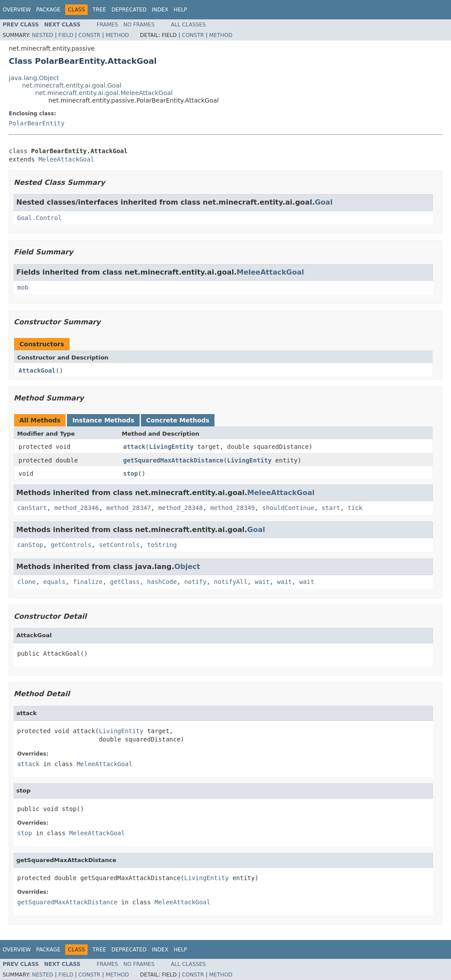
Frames (108, 25)
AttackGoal (37, 371)
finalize (87, 582)
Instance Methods (103, 420)
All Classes (188, 25)
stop (131, 473)
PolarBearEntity (37, 123)
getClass (125, 582)
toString (162, 545)
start (331, 508)
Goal (324, 202)
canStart (32, 508)
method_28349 (232, 508)
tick (355, 508)
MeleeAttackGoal (66, 159)
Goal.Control (39, 218)
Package (48, 10)
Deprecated (129, 10)
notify (195, 582)
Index (160, 10)
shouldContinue (288, 508)
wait (262, 582)
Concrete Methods (178, 420)
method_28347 (128, 508)
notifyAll (231, 582)
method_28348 (180, 508)
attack (135, 447)
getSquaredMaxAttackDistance (174, 460)
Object (187, 567)
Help (180, 10)
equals (54, 582)
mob (23, 287)
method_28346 (76, 508)
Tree (99, 10)
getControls (71, 545)
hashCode (162, 582)
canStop (30, 545)
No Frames (139, 25)
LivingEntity (172, 447)
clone (26, 582)
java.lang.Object (34, 78)
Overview (17, 10)
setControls (119, 545)
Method (117, 35)
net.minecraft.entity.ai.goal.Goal (72, 85)
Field (66, 35)
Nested (42, 35)
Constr (89, 35)
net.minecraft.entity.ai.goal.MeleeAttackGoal (104, 93)
